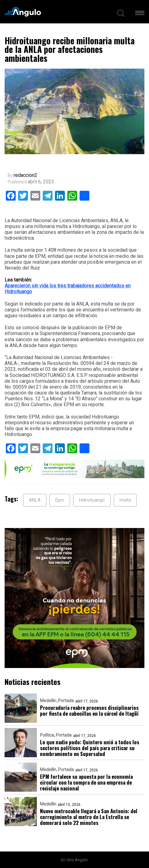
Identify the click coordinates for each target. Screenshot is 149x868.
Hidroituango (92, 500)
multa (125, 500)
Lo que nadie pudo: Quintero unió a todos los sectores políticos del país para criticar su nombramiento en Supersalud (90, 748)
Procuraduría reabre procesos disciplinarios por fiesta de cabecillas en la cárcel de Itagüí (89, 710)
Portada (66, 701)
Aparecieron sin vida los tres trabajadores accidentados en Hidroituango (68, 289)
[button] (140, 14)
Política (47, 735)
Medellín (48, 701)
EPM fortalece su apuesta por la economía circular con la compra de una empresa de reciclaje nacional (86, 782)
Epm (60, 500)
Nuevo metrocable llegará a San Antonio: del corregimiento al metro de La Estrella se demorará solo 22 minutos (89, 817)
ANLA (35, 500)
